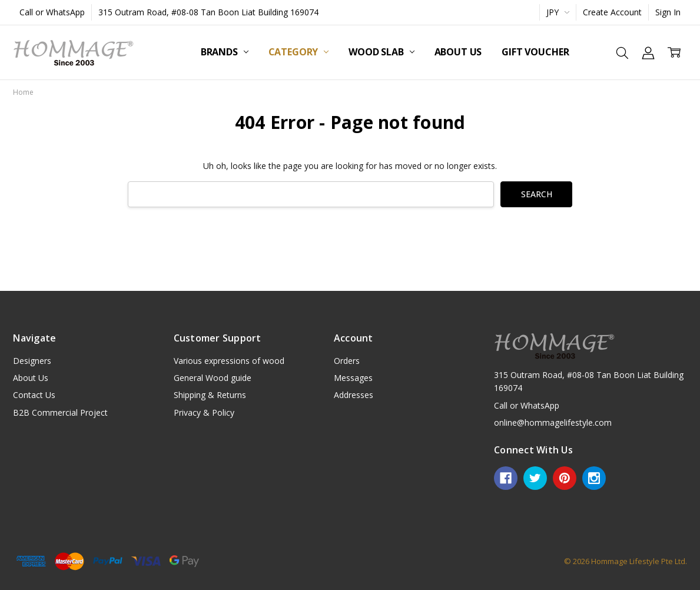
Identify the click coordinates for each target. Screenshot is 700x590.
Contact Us (34, 395)
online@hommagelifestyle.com (553, 422)
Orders (347, 361)
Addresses (354, 395)
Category (299, 52)
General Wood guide (213, 378)
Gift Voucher (535, 52)
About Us (458, 52)
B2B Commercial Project (60, 412)
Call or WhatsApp (52, 12)
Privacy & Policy (204, 412)
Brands (225, 52)
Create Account (612, 12)
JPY (558, 12)
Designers (32, 361)
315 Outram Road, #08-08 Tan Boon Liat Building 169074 (208, 12)
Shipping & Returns (210, 395)
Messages (353, 378)
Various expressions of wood (229, 361)
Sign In (668, 12)
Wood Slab (381, 52)
